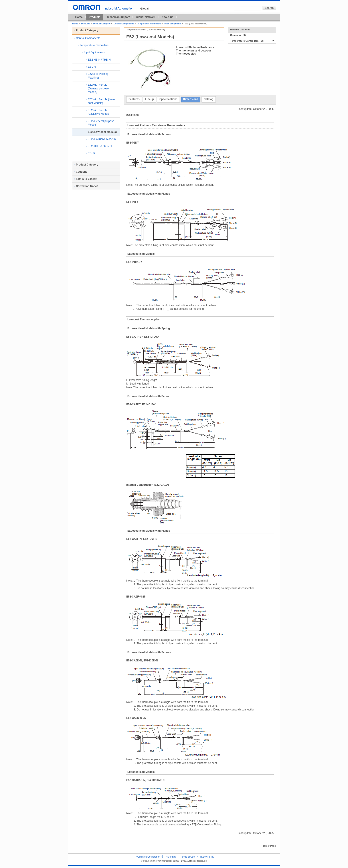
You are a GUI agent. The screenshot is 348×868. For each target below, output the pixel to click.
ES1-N (91, 67)
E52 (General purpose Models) (100, 123)
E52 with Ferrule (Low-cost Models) (101, 101)
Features (134, 99)
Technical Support (118, 17)
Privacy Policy (206, 857)
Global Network (146, 17)
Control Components (124, 24)
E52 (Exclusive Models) (101, 139)
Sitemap (171, 857)
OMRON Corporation (150, 857)
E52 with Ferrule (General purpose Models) (98, 89)
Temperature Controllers (149, 24)
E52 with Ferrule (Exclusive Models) (98, 112)
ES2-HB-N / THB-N (99, 60)
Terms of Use (187, 857)
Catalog (209, 99)
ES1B (91, 153)
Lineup (149, 99)
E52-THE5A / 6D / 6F (100, 146)
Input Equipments (173, 24)
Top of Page (268, 846)
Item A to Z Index (86, 179)
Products (95, 17)
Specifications (168, 99)
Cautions (81, 172)
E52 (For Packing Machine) (98, 76)
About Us (167, 17)
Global (144, 9)
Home (79, 17)
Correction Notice (86, 186)
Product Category (102, 24)
